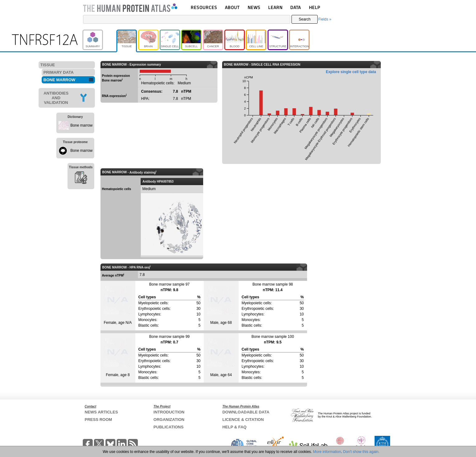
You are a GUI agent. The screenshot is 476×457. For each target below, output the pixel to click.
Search (305, 19)
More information (327, 452)
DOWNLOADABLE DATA (246, 412)
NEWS (254, 7)
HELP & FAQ (235, 427)
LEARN (275, 7)
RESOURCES (204, 7)
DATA (296, 7)
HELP (315, 7)
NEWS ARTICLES (101, 412)
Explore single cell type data (351, 72)
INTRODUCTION (169, 412)
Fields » (325, 19)
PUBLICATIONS (168, 427)
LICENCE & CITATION (243, 420)
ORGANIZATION (169, 420)
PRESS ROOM (98, 420)
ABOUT (232, 7)
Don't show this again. (361, 452)
